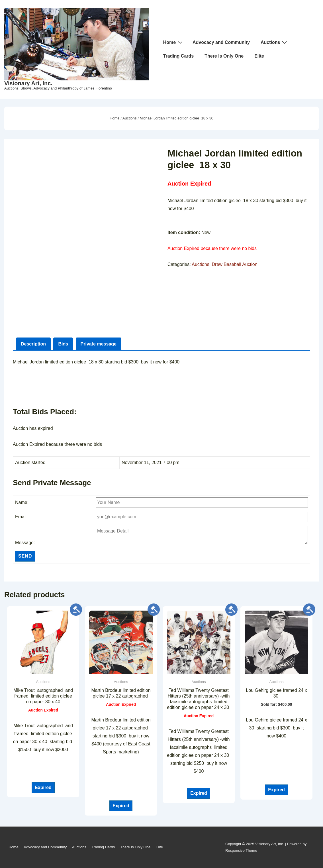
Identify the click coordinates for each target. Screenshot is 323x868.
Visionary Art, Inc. (28, 83)
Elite (259, 56)
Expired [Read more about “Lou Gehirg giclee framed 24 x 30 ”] (276, 790)
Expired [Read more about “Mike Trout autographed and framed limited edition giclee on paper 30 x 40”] (43, 787)
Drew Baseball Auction (235, 264)
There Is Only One (224, 56)
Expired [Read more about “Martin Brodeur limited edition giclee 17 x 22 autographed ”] (121, 806)
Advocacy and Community (221, 42)
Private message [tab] (99, 344)
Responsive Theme (241, 850)
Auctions (274, 42)
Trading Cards (179, 56)
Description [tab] (33, 344)
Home (174, 42)
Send (25, 556)
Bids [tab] (63, 344)
